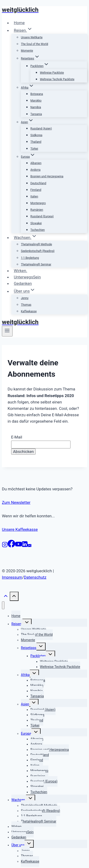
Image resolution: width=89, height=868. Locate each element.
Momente (27, 51)
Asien (25, 704)
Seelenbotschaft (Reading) (38, 251)
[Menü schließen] (3, 605)
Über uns (18, 845)
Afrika (25, 675)
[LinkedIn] (25, 546)
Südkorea (36, 135)
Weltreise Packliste (52, 73)
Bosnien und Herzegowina (47, 176)
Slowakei (36, 223)
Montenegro (38, 203)
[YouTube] (19, 546)
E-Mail (17, 437)
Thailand (36, 142)
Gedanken (23, 283)
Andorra (35, 170)
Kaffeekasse (29, 311)
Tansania (36, 114)
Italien (34, 197)
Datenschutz (35, 577)
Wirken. (20, 271)
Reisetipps (29, 648)
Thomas (26, 305)
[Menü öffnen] (7, 331)
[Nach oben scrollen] (6, 598)
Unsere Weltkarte (32, 37)
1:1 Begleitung (30, 258)
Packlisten (38, 656)
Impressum (12, 577)
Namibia (36, 107)
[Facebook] (11, 546)
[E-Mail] (29, 546)
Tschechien (38, 230)
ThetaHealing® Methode (36, 244)
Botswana (37, 94)
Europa (26, 734)
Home (19, 23)
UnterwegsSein (27, 277)
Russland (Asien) (41, 129)
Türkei (34, 149)
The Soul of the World (35, 44)
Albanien (36, 163)
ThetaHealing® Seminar (36, 264)
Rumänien (37, 210)
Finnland (36, 190)
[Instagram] (5, 546)
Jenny (25, 298)
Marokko (36, 101)
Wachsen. (19, 800)
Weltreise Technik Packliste (57, 79)
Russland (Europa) (42, 216)
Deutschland (38, 183)
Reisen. (17, 624)
